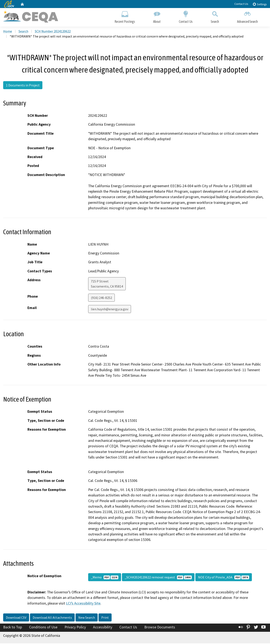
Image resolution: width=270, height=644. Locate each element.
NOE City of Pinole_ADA (224, 578)
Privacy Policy (75, 628)
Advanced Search (247, 16)
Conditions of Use (43, 628)
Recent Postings (125, 16)
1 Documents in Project (23, 86)
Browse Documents (160, 628)
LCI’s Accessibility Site (83, 604)
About (157, 16)
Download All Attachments (52, 618)
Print (105, 618)
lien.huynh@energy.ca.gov (110, 310)
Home (8, 32)
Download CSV (16, 618)
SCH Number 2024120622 (53, 32)
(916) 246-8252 (101, 298)
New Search (87, 618)
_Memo (105, 578)
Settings (260, 4)
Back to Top (13, 628)
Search (215, 16)
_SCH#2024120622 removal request (158, 578)
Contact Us (241, 4)
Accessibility (103, 628)
